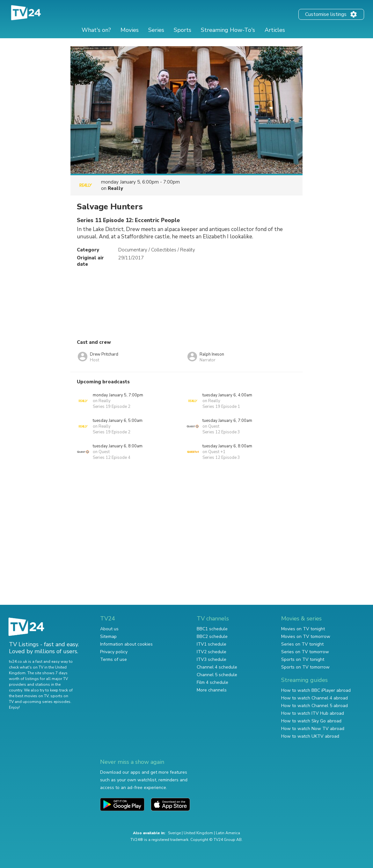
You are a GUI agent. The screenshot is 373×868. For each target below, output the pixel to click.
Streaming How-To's (228, 30)
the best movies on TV (29, 696)
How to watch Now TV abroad (313, 729)
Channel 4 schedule (217, 667)
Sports (183, 30)
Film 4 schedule (212, 682)
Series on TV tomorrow (305, 652)
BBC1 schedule (212, 629)
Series (156, 30)
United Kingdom (198, 833)
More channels (212, 690)
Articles (275, 30)
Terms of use (113, 659)
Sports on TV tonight (303, 659)
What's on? (96, 30)
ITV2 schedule (212, 652)
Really (115, 188)
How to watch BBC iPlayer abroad (316, 690)
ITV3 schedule (212, 659)
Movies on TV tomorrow (306, 637)
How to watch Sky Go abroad (311, 721)
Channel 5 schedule (217, 675)
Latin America (228, 833)
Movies (130, 30)
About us (109, 629)
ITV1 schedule (212, 644)
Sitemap (108, 637)
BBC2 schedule (212, 637)
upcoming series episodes (47, 702)
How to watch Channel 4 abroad (314, 698)
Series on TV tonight (302, 644)
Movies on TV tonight (303, 629)
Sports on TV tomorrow (305, 667)
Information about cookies (126, 644)
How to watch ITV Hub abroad (313, 713)
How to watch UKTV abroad (310, 736)
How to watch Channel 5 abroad (314, 706)
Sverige (174, 833)
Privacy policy (114, 652)
